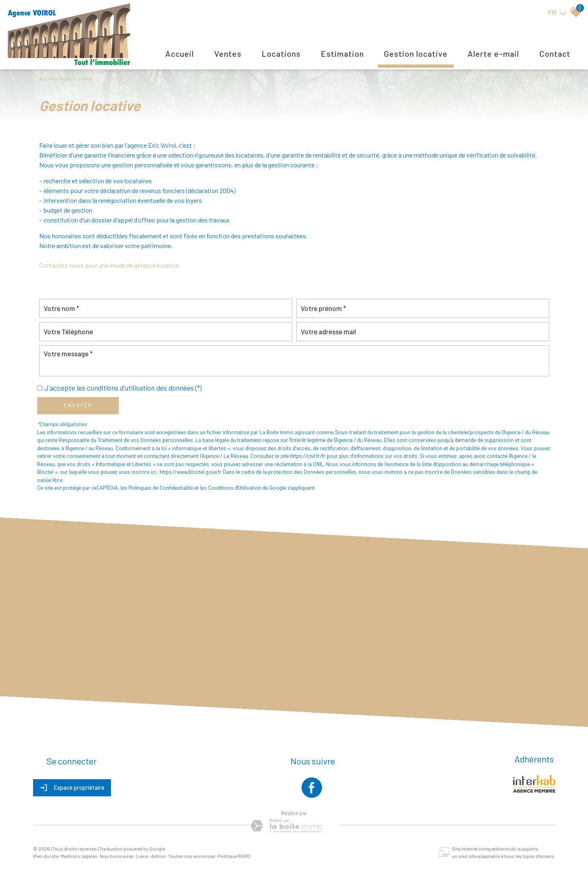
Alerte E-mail (493, 53)
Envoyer (78, 405)
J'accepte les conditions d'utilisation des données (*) (123, 388)
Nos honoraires (117, 856)
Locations (281, 53)
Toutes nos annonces (192, 856)
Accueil (180, 53)
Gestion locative (416, 53)
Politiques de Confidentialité (161, 488)
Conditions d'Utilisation (235, 488)
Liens (142, 856)
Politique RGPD (234, 856)
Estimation (342, 53)
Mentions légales (79, 856)
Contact (555, 53)
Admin (158, 856)
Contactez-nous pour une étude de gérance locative (109, 265)
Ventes (228, 53)
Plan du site (46, 856)
